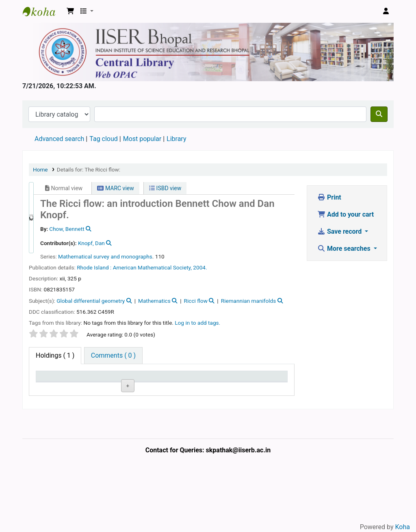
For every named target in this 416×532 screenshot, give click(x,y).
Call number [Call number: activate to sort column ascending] (123, 384)
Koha (403, 527)
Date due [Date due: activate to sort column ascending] (227, 384)
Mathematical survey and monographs (105, 256)
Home (40, 169)
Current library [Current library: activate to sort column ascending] (87, 384)
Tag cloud (104, 139)
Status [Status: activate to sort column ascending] (193, 388)
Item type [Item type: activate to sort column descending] (47, 384)
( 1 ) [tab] (55, 355)
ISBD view (165, 188)
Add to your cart (346, 214)
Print (329, 197)
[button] (70, 11)
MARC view (115, 188)
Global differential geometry (91, 301)
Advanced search (59, 139)
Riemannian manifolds (248, 301)
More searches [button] (345, 249)
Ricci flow (196, 301)
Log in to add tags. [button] (197, 323)
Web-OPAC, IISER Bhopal (43, 11)
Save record (340, 231)
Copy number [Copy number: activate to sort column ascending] (159, 384)
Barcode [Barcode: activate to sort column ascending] (268, 388)
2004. (200, 267)
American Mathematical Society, (152, 267)
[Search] (379, 114)
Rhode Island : (94, 267)
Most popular (142, 139)
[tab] (113, 356)
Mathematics (154, 301)
